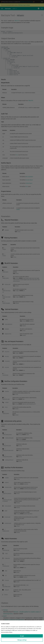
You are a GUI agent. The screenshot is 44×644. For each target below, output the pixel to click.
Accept (22, 636)
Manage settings (22, 640)
